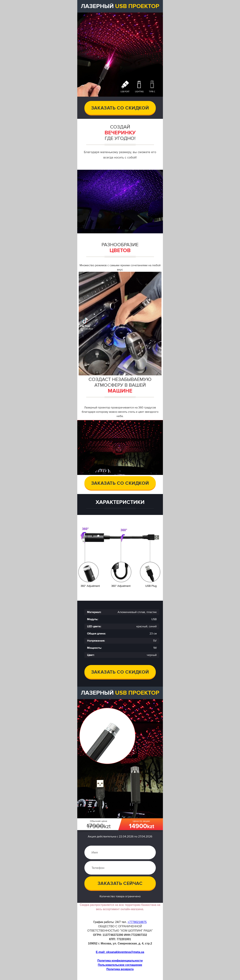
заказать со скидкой (120, 483)
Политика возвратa (120, 969)
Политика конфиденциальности (120, 961)
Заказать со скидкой (120, 108)
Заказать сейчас (120, 884)
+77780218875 (137, 922)
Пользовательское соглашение (120, 965)
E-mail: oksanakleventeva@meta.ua (120, 952)
